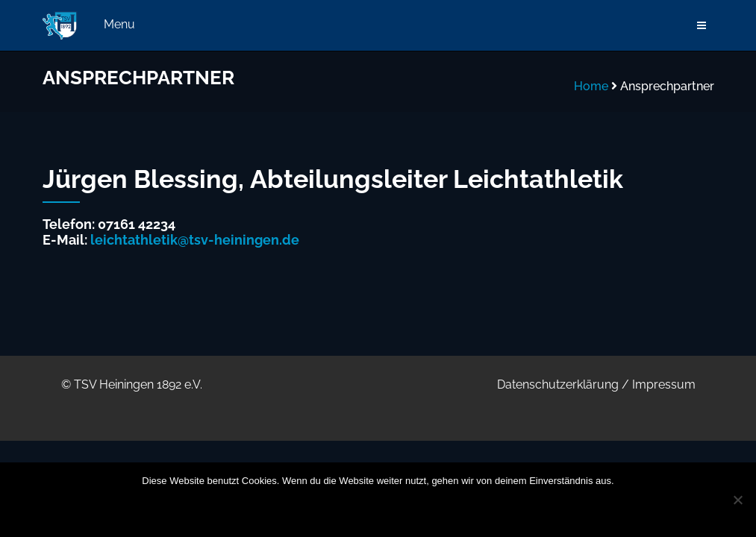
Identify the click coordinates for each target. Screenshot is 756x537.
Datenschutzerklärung (558, 384)
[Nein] (737, 500)
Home (591, 86)
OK (280, 509)
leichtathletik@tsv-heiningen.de (195, 240)
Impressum (664, 384)
